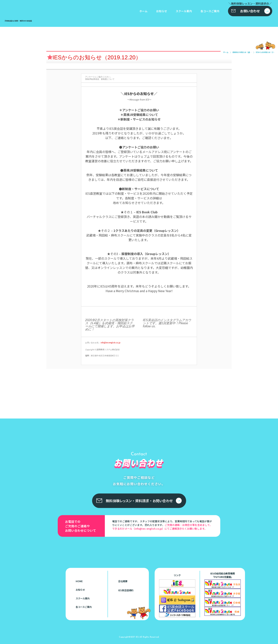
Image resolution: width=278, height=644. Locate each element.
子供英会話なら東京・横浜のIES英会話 (24, 560)
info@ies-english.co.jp (111, 342)
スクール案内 (184, 11)
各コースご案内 (210, 11)
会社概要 (123, 581)
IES (137, 637)
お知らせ (162, 11)
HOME (79, 581)
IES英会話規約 (126, 590)
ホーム (143, 11)
